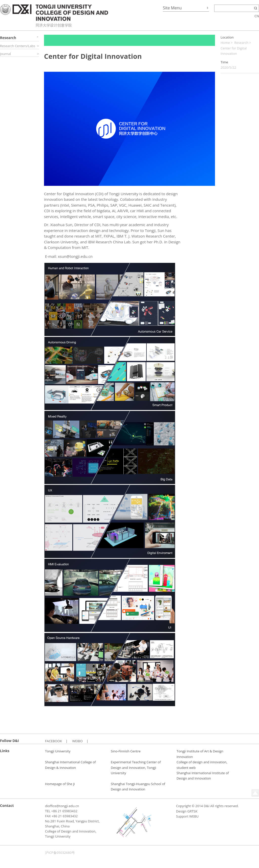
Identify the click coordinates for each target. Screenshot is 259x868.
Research (241, 43)
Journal (5, 54)
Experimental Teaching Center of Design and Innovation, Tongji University (136, 767)
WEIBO (77, 741)
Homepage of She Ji (60, 784)
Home (225, 43)
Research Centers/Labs (18, 46)
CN (257, 16)
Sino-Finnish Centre (126, 751)
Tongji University (58, 751)
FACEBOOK (53, 741)
